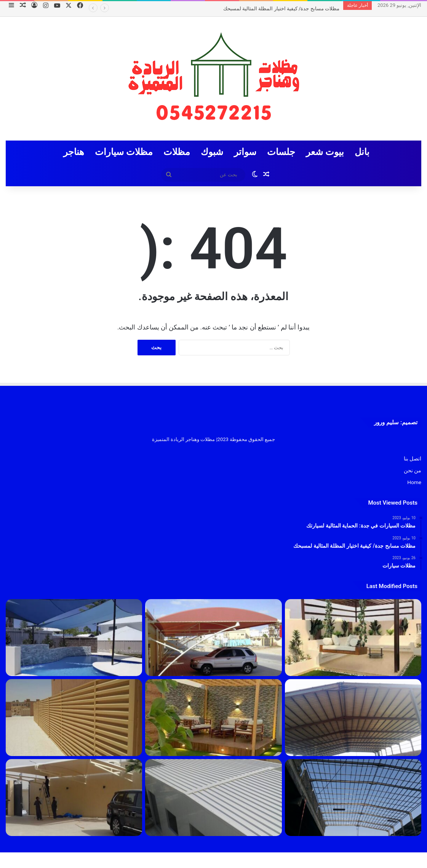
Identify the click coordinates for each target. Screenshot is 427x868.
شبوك (212, 152)
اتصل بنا (413, 459)
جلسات (281, 152)
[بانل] (213, 798)
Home (414, 482)
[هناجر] (353, 798)
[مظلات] (213, 718)
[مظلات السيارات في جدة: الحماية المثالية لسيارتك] (213, 638)
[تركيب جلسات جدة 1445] (353, 638)
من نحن (413, 470)
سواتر (245, 152)
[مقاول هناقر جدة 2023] (353, 718)
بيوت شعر (325, 152)
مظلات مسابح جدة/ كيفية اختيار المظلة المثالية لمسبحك (281, 9)
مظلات (177, 152)
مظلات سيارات (124, 152)
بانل (362, 152)
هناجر (74, 152)
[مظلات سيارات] (74, 798)
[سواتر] (74, 718)
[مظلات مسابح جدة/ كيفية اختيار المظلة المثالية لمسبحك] (74, 638)
